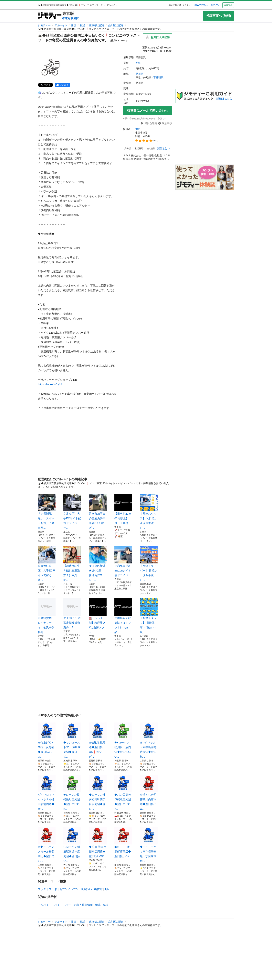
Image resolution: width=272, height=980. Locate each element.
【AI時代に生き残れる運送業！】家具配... (72, 564)
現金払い (86, 889)
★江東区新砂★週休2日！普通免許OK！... (98, 564)
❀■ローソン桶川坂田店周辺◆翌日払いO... (123, 740)
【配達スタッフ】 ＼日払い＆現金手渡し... (149, 511)
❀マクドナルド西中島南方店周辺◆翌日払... (149, 740)
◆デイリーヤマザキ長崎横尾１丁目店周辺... (149, 845)
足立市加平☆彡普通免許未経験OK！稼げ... (98, 511)
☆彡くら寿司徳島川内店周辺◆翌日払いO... (149, 793)
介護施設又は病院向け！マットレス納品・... (123, 616)
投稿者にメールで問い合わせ (148, 111)
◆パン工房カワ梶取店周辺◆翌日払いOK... (123, 793)
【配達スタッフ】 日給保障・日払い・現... (149, 616)
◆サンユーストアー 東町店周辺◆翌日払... (72, 740)
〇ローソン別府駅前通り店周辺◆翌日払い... (72, 845)
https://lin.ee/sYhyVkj (51, 384)
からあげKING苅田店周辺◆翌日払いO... (47, 740)
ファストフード (47, 889)
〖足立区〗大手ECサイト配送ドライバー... (72, 511)
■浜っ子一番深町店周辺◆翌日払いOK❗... (123, 845)
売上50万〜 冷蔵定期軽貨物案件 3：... (72, 613)
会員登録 (228, 5)
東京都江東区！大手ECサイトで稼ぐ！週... (47, 564)
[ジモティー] (50, 16)
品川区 (139, 74)
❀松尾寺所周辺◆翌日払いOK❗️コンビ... (98, 740)
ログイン (215, 5)
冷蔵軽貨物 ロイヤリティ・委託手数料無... (47, 616)
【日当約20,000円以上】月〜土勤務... (123, 509)
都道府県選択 (70, 18)
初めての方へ (201, 5)
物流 (74, 25)
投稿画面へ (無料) (219, 16)
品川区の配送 (116, 25)
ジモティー (44, 25)
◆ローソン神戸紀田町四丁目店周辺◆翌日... (98, 793)
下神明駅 (158, 77)
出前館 (98, 889)
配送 (83, 25)
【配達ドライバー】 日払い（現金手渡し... (149, 564)
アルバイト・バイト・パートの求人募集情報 (65, 905)
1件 (107, 889)
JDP (137, 129)
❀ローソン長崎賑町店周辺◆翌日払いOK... (72, 793)
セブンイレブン (69, 889)
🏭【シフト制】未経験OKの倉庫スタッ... (98, 616)
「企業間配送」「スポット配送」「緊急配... (47, 511)
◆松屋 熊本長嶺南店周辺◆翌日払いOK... (98, 842)
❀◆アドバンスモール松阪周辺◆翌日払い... (47, 845)
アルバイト (61, 25)
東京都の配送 (97, 25)
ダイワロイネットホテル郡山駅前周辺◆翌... (47, 793)
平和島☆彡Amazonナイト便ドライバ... (123, 561)
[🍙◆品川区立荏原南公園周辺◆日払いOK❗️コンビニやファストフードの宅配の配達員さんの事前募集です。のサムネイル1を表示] (50, 67)
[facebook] (62, 85)
